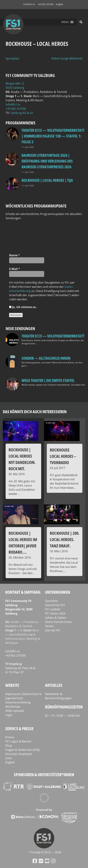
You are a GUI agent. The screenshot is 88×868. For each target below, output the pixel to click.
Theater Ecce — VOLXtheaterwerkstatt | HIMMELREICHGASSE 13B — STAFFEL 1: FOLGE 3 (53, 136)
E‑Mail (15, 269)
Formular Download (18, 754)
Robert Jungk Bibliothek (67, 58)
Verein (49, 626)
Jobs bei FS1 (53, 630)
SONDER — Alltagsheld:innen (46, 358)
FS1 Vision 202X (55, 613)
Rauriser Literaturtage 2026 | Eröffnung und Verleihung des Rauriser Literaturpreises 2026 (47, 161)
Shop (9, 746)
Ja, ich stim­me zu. (23, 307)
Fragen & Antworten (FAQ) (22, 750)
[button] (65, 22)
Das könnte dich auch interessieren (35, 412)
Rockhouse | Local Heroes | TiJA (47, 180)
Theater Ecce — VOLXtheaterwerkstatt (53, 336)
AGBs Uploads (15, 711)
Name (14, 255)
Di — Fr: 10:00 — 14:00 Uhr (63, 716)
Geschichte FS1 (55, 605)
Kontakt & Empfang (23, 592)
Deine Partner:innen (58, 622)
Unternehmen (58, 592)
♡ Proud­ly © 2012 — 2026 (44, 852)
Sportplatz (13, 58)
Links (9, 758)
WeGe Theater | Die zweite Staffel (48, 380)
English (59, 4)
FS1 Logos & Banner (18, 741)
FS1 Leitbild (53, 609)
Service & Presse (19, 728)
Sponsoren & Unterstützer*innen (44, 775)
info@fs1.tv (29, 4)
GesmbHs (52, 601)
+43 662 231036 (45, 4)
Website (12, 685)
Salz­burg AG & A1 (22, 113)
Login (9, 715)
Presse (10, 737)
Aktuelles (54, 685)
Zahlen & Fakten (56, 618)
